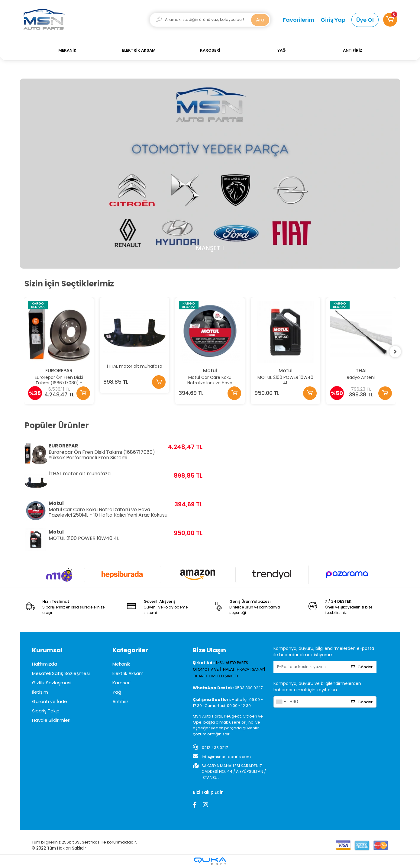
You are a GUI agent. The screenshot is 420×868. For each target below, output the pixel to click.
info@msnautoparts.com (222, 757)
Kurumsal (47, 650)
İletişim (40, 692)
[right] (396, 352)
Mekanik (121, 664)
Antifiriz (121, 701)
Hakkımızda (45, 664)
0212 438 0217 (210, 747)
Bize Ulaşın (209, 650)
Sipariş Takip (46, 711)
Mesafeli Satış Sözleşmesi (61, 673)
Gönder (362, 667)
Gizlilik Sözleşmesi (52, 683)
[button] (390, 20)
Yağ (117, 692)
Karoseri (121, 683)
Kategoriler (130, 650)
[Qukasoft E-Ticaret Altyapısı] (210, 861)
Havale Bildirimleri (51, 720)
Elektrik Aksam (128, 673)
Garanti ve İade (50, 701)
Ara (260, 20)
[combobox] (281, 702)
